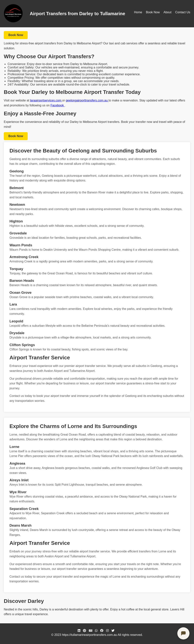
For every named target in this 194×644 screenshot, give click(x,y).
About (167, 12)
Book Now (153, 12)
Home (138, 12)
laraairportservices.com (46, 100)
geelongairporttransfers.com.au (87, 100)
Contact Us (183, 12)
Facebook (57, 105)
